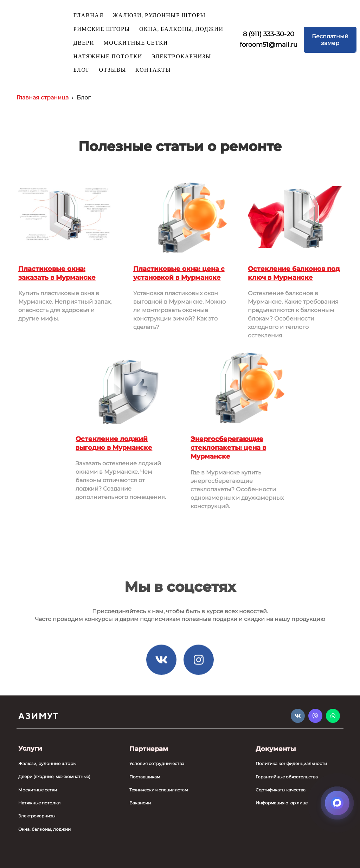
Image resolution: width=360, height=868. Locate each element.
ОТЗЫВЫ (113, 70)
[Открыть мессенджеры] (337, 803)
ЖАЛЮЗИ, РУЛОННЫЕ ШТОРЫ (159, 16)
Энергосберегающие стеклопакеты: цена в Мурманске (228, 448)
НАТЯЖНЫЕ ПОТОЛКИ (108, 57)
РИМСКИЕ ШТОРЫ (102, 29)
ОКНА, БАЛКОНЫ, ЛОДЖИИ (181, 29)
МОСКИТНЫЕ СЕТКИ (136, 43)
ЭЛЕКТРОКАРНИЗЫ (181, 57)
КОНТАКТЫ (153, 70)
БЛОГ (82, 70)
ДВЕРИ (84, 43)
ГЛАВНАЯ (89, 16)
